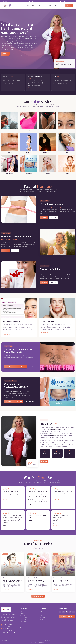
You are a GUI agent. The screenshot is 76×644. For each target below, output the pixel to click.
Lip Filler (22, 613)
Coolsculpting (23, 620)
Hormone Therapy (24, 617)
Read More (7, 334)
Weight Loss (23, 615)
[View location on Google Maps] (13, 1)
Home (29, 5)
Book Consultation (30, 401)
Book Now (53, 218)
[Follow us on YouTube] (70, 612)
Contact (61, 5)
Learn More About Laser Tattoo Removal (16, 367)
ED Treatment (23, 628)
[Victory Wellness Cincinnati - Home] (8, 5)
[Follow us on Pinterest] (67, 612)
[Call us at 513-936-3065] (29, 1)
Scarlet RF (22, 624)
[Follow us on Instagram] (63, 612)
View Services (16, 54)
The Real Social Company (40, 642)
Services (40, 5)
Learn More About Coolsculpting (14, 401)
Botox (22, 611)
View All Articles (38, 596)
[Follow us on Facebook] (60, 612)
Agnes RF (22, 626)
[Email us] (67, 1)
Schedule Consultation (67, 617)
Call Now (69, 5)
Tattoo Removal (24, 622)
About (34, 5)
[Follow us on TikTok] (74, 612)
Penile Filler (23, 630)
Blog (56, 5)
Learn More (44, 218)
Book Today (44, 461)
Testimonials (49, 5)
